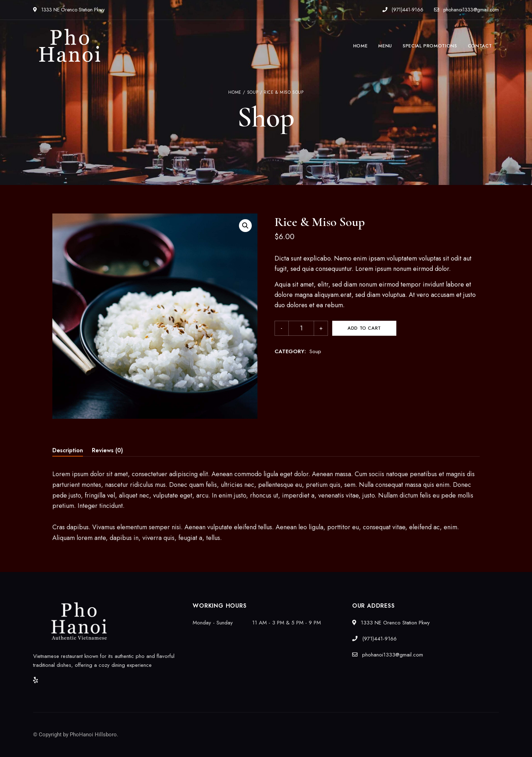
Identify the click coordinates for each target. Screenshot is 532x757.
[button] (245, 226)
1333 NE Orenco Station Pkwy (69, 10)
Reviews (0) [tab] (107, 450)
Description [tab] (68, 450)
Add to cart (364, 328)
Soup (253, 92)
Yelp (36, 680)
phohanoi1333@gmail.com (466, 10)
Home (235, 92)
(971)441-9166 (403, 10)
